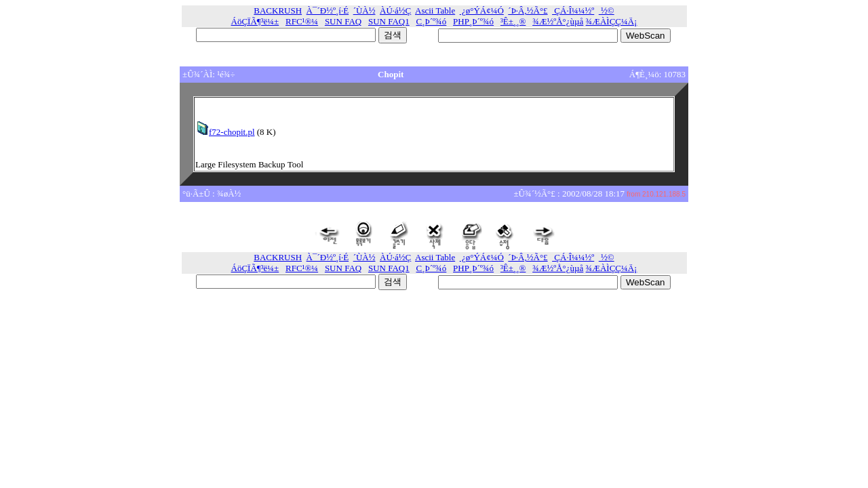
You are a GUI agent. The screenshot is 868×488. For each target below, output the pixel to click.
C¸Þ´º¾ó (432, 21)
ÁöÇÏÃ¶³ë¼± (255, 21)
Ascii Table (435, 11)
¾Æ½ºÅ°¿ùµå (558, 21)
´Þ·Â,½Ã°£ (528, 11)
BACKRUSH (278, 11)
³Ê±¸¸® (513, 21)
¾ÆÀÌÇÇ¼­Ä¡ (612, 21)
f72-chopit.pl (225, 132)
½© (607, 11)
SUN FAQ (343, 21)
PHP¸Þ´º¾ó (473, 21)
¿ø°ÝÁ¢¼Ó (482, 11)
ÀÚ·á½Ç (395, 11)
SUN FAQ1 (389, 21)
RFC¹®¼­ (302, 21)
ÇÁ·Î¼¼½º (573, 11)
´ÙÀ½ (364, 11)
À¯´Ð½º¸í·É (328, 11)
